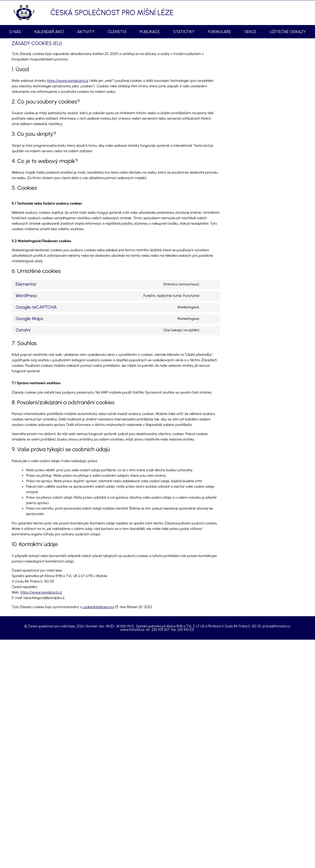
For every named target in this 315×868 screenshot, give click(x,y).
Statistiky (184, 32)
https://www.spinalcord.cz (68, 81)
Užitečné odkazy (288, 32)
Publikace (150, 32)
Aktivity (86, 32)
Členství (117, 32)
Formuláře (219, 32)
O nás (15, 32)
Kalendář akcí (49, 32)
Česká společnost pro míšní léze (112, 13)
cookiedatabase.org (98, 607)
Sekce (250, 32)
